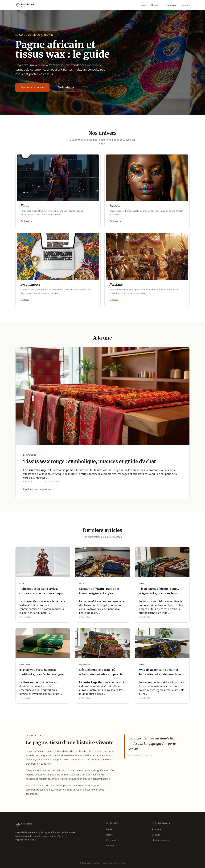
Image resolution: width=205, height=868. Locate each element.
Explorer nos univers (32, 87)
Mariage (186, 5)
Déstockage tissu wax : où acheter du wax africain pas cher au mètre (102, 675)
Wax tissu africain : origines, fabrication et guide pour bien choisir (160, 675)
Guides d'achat (66, 87)
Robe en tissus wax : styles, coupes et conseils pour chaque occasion (41, 594)
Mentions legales (160, 840)
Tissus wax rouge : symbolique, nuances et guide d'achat (90, 462)
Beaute (155, 5)
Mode (143, 5)
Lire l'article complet (37, 490)
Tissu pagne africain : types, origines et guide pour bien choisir (159, 594)
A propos (156, 829)
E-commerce (170, 5)
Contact (156, 835)
